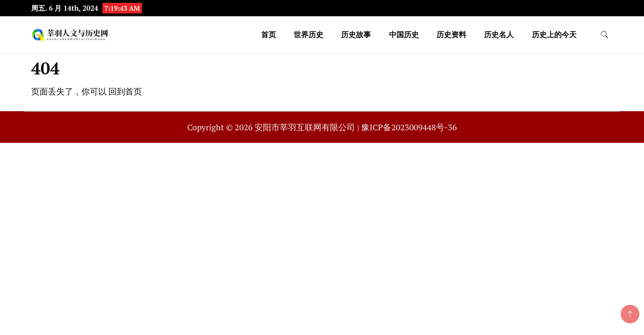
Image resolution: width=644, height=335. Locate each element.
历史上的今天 (554, 34)
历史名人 (499, 34)
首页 (268, 34)
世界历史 (309, 34)
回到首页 (125, 91)
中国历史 (404, 34)
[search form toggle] (604, 35)
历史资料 (451, 34)
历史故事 (356, 34)
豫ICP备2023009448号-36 (409, 127)
